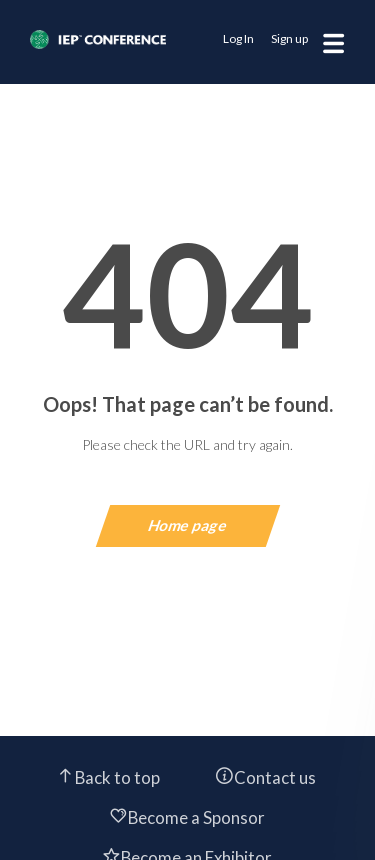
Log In (238, 38)
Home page (187, 525)
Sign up (289, 38)
